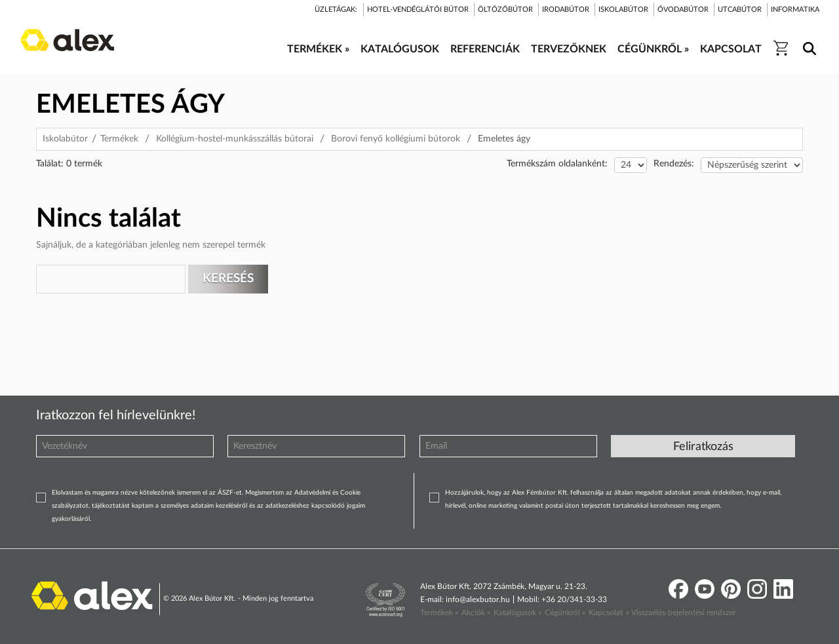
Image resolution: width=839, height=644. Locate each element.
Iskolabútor (65, 139)
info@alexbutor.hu (478, 599)
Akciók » (476, 613)
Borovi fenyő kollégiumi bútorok (396, 139)
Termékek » (439, 613)
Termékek (119, 139)
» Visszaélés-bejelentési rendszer (681, 613)
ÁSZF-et (230, 493)
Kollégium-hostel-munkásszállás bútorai (235, 139)
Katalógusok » (517, 613)
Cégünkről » (565, 613)
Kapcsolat (606, 613)
